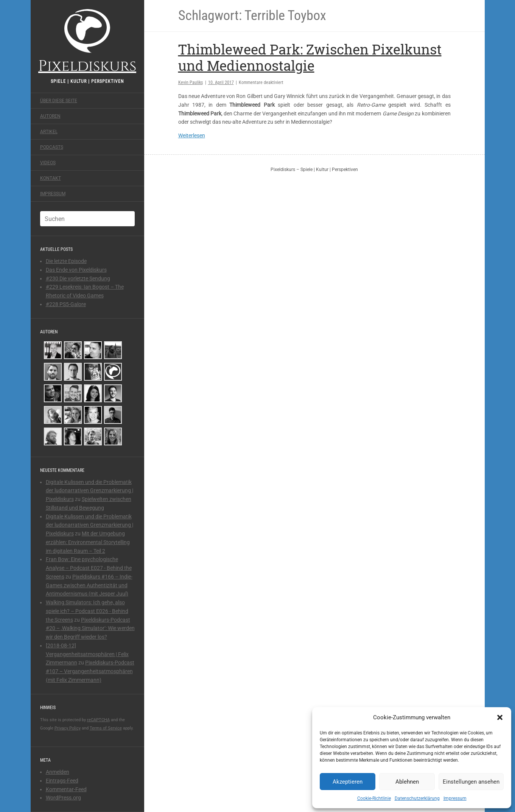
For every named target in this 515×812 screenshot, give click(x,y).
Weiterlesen (192, 135)
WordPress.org (63, 798)
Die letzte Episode (66, 261)
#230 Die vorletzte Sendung (78, 278)
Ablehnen (407, 782)
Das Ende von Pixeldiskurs (76, 270)
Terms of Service (106, 728)
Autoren (50, 116)
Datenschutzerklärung (417, 798)
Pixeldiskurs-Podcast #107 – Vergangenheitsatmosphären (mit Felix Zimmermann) (90, 671)
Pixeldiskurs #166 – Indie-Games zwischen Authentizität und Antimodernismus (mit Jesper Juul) (89, 585)
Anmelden (58, 772)
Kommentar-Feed (66, 789)
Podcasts (52, 147)
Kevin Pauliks (191, 82)
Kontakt (51, 178)
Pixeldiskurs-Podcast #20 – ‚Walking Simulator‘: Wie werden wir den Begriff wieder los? (90, 628)
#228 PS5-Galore (66, 304)
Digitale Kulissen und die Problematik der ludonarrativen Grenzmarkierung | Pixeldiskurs (89, 491)
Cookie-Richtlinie (374, 798)
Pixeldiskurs (87, 41)
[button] (500, 717)
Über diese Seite (59, 101)
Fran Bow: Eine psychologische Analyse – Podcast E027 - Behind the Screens (89, 568)
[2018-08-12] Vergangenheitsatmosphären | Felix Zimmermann (87, 654)
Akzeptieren (348, 782)
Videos (48, 163)
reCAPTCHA (98, 720)
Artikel (49, 132)
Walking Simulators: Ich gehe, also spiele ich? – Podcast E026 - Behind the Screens (87, 611)
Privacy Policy (68, 728)
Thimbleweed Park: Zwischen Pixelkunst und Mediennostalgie (310, 57)
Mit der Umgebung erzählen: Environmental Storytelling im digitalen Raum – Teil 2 (88, 542)
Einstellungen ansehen (471, 782)
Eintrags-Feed (62, 781)
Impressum (455, 798)
